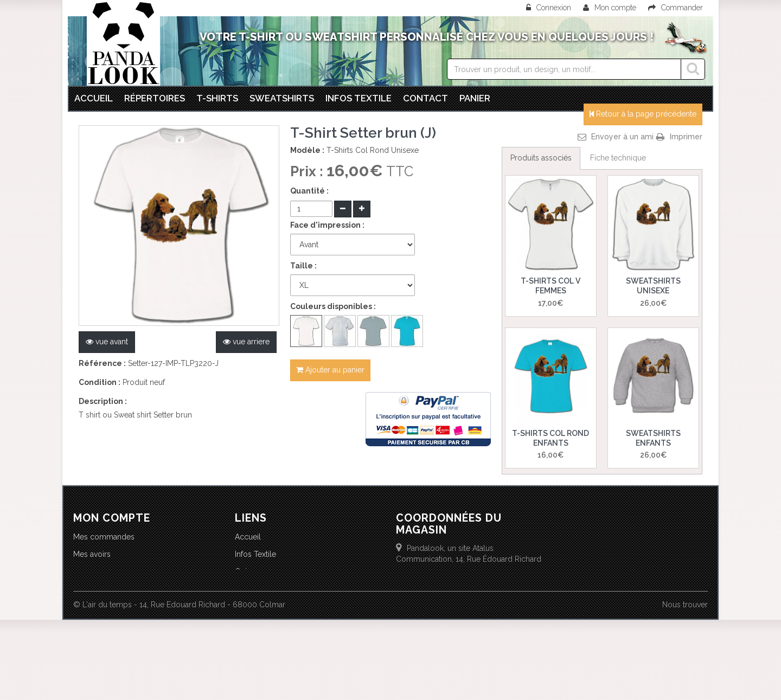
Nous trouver (685, 685)
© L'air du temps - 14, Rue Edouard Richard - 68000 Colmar (179, 685)
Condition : (100, 382)
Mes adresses (97, 571)
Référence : (102, 363)
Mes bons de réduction (114, 606)
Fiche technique (618, 158)
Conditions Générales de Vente (290, 589)
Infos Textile (255, 554)
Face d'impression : (327, 225)
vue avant (107, 342)
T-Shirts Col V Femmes (550, 286)
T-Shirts (217, 98)
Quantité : (309, 191)
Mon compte (610, 8)
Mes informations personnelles (127, 589)
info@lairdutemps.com (479, 605)
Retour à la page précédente (643, 114)
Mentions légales (265, 624)
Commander (676, 8)
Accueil (94, 98)
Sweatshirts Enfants (653, 438)
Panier (475, 98)
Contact (425, 98)
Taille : (303, 266)
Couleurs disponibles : (333, 306)
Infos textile (359, 98)
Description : (103, 401)
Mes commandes (104, 537)
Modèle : (307, 150)
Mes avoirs (92, 554)
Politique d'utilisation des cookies (293, 606)
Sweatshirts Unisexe (653, 286)
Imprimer (686, 137)
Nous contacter (262, 641)
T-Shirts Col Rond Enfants (550, 438)
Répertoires (155, 98)
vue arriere (246, 342)
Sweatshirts (282, 98)
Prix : (308, 171)
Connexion (550, 8)
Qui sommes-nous (268, 571)
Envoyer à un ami (622, 137)
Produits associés (541, 158)
